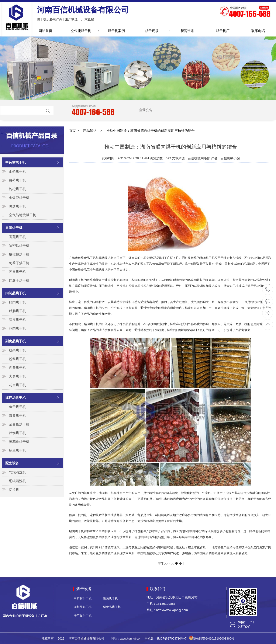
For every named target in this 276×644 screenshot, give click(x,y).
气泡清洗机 (17, 472)
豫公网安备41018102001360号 (214, 638)
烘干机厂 (223, 31)
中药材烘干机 (15, 162)
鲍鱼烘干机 (17, 450)
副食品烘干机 (15, 341)
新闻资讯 (187, 31)
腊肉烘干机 (17, 302)
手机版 (149, 638)
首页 (72, 131)
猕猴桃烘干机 (19, 254)
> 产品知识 (86, 131)
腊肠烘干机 (17, 311)
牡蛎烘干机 (17, 433)
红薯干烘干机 (19, 280)
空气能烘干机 (81, 31)
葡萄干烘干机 (19, 263)
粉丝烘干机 (17, 359)
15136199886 (268, 290)
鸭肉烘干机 (17, 328)
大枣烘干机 (17, 376)
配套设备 (12, 463)
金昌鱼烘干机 (19, 424)
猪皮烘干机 (17, 320)
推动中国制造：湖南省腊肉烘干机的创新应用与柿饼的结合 (150, 131)
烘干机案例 (116, 31)
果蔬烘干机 (14, 228)
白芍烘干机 (17, 180)
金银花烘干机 (19, 198)
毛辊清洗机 (17, 481)
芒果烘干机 (17, 272)
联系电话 (258, 31)
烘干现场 (152, 31)
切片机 (14, 490)
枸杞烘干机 (17, 189)
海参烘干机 (17, 416)
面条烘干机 (17, 368)
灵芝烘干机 (17, 206)
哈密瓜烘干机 (19, 246)
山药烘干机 (17, 172)
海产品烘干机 (15, 398)
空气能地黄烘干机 (23, 215)
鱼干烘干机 (17, 407)
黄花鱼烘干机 (19, 442)
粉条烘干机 (17, 350)
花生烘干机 (17, 385)
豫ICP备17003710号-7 (172, 638)
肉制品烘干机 (15, 293)
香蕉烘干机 (17, 237)
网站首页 (45, 31)
